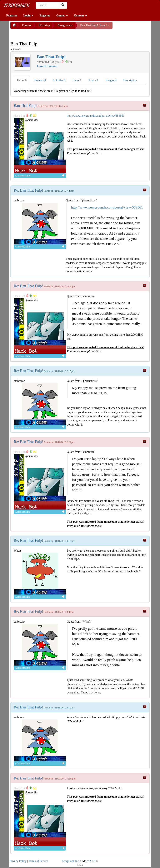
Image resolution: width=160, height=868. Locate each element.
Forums (27, 25)
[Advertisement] (44, 34)
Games (62, 16)
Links (77, 80)
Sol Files (59, 80)
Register (45, 16)
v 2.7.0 (91, 861)
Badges (111, 80)
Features (12, 16)
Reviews (40, 80)
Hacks (22, 80)
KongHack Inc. (71, 861)
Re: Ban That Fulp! (28, 190)
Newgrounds (65, 25)
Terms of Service (38, 861)
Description (130, 80)
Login (28, 16)
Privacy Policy (18, 861)
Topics (94, 80)
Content (80, 16)
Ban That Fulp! (25, 106)
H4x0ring (44, 25)
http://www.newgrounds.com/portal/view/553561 (96, 116)
